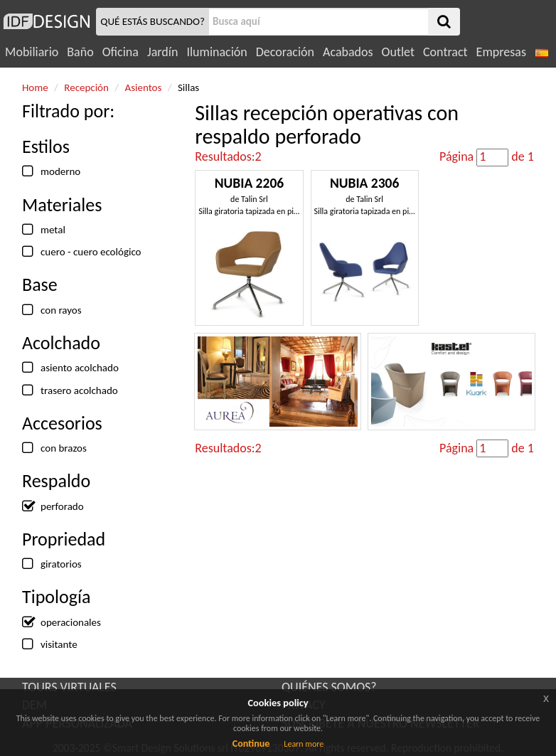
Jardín (162, 52)
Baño (80, 52)
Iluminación (216, 52)
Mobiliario (32, 52)
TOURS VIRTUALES (69, 687)
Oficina (121, 52)
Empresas (501, 52)
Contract (445, 52)
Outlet (398, 52)
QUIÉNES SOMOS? (329, 687)
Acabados (348, 52)
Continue (251, 744)
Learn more (304, 744)
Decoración (285, 52)
